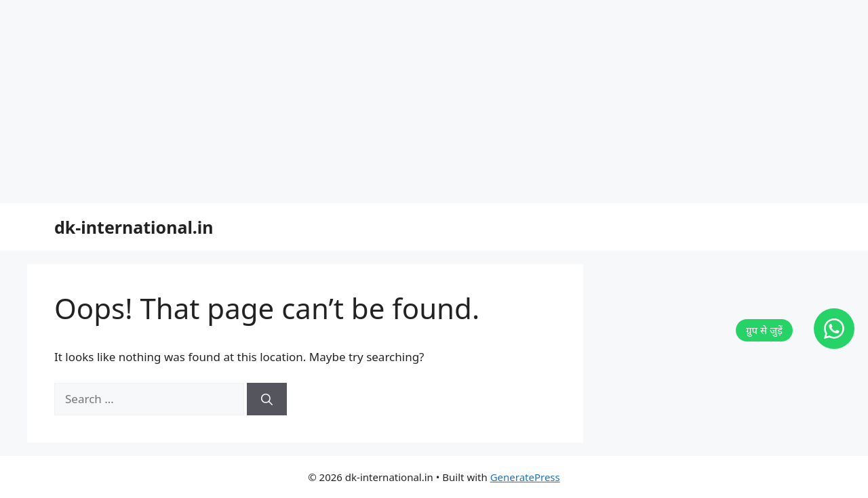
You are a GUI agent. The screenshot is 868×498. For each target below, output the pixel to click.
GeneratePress (525, 477)
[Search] (267, 399)
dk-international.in (134, 227)
